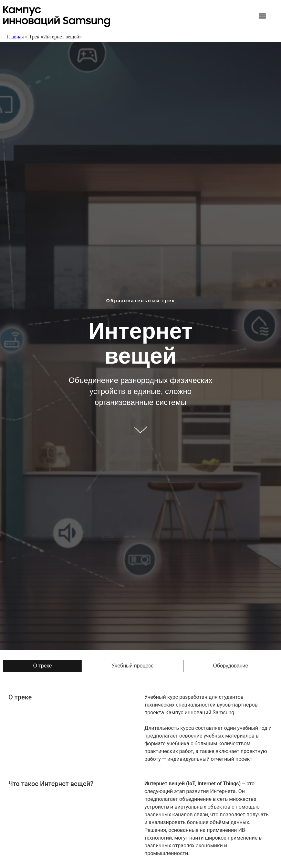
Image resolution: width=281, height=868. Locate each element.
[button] (263, 17)
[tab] (42, 666)
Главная (15, 37)
